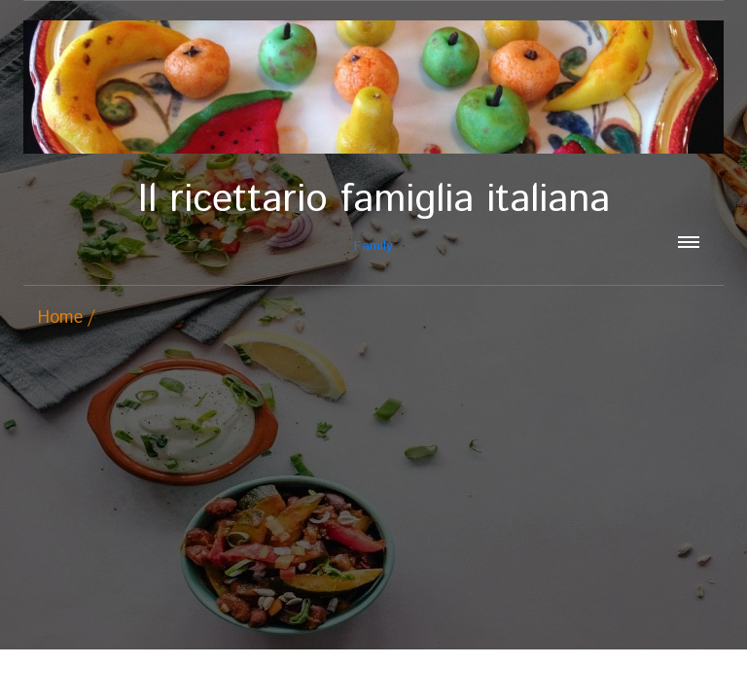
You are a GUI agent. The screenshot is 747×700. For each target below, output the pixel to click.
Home (60, 318)
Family (373, 216)
